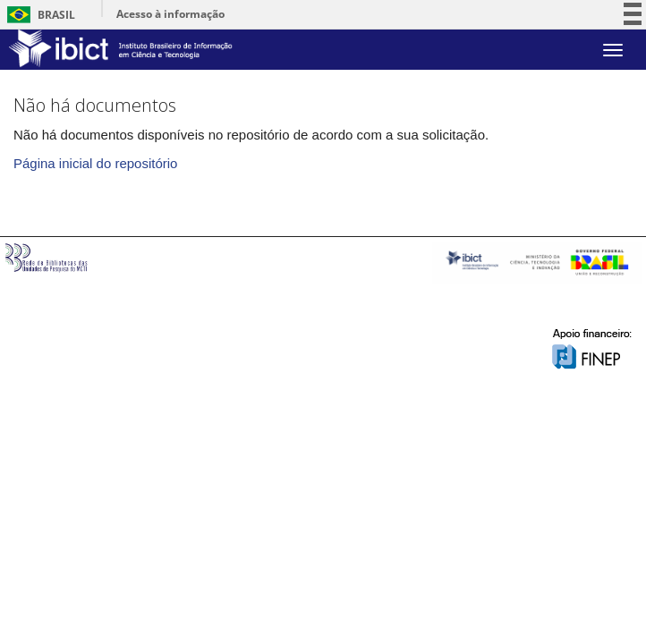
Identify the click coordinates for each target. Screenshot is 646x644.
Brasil (38, 15)
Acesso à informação (170, 14)
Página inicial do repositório (95, 163)
